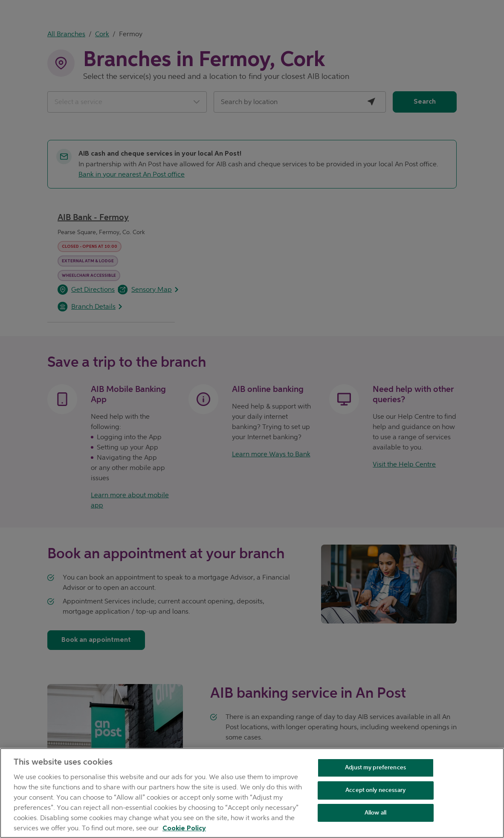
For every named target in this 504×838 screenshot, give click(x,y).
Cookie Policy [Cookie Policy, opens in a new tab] (184, 829)
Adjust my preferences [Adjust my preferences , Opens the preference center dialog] (375, 767)
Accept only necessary (375, 790)
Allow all (375, 813)
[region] (252, 793)
